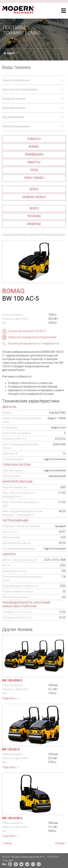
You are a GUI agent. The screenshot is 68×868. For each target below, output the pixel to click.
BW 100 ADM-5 (12, 680)
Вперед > (61, 843)
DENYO (34, 189)
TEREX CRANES (34, 178)
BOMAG (34, 147)
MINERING (34, 224)
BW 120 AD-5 (11, 749)
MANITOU (34, 162)
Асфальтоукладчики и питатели (21, 234)
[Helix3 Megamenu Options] (63, 11)
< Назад (7, 843)
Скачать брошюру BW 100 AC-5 (27, 331)
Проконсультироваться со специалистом (34, 344)
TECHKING (34, 216)
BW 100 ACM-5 (12, 818)
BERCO (34, 208)
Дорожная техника (54, 234)
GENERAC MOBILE (34, 197)
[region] (34, 40)
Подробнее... (10, 698)
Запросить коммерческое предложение (32, 337)
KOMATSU (34, 139)
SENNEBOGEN (34, 154)
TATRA (34, 170)
